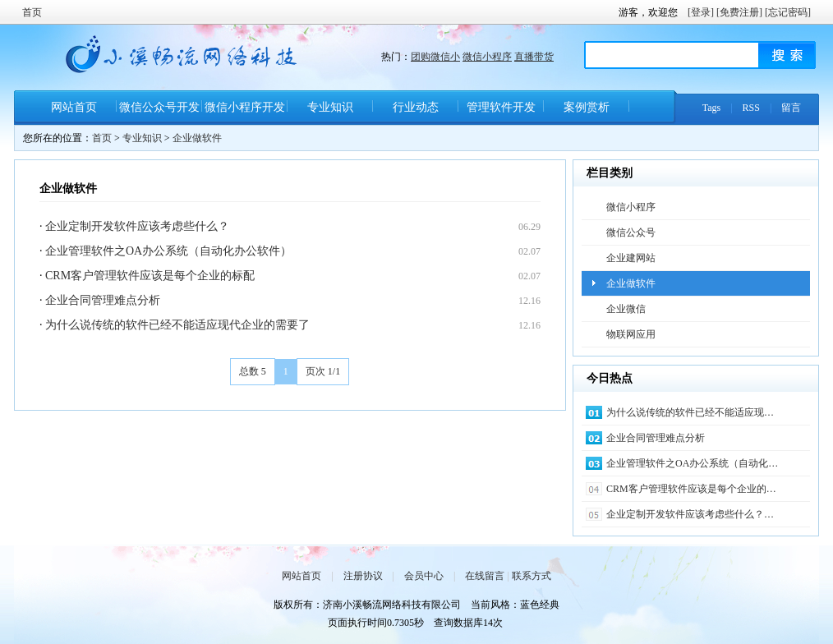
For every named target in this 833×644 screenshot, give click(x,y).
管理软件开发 (501, 107)
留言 (791, 108)
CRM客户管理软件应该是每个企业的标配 (150, 276)
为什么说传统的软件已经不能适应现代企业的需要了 (177, 325)
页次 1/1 (323, 371)
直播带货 (534, 57)
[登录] (701, 12)
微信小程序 (487, 57)
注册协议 (363, 576)
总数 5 (253, 371)
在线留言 (485, 576)
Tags (712, 108)
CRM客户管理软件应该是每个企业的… (691, 489)
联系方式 (532, 576)
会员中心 (424, 576)
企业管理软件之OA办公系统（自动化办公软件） (168, 251)
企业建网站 (631, 258)
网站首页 (74, 107)
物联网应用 (631, 334)
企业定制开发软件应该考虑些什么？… (690, 514)
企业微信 (626, 309)
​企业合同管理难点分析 (103, 300)
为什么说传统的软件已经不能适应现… (690, 412)
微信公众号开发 (159, 107)
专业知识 (330, 107)
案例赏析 (587, 107)
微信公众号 (631, 232)
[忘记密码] (788, 12)
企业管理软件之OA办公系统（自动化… (692, 463)
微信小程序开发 (245, 107)
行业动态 (416, 107)
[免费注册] (739, 12)
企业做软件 (197, 138)
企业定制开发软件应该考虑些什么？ (137, 226)
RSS (751, 108)
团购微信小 (435, 57)
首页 (32, 12)
